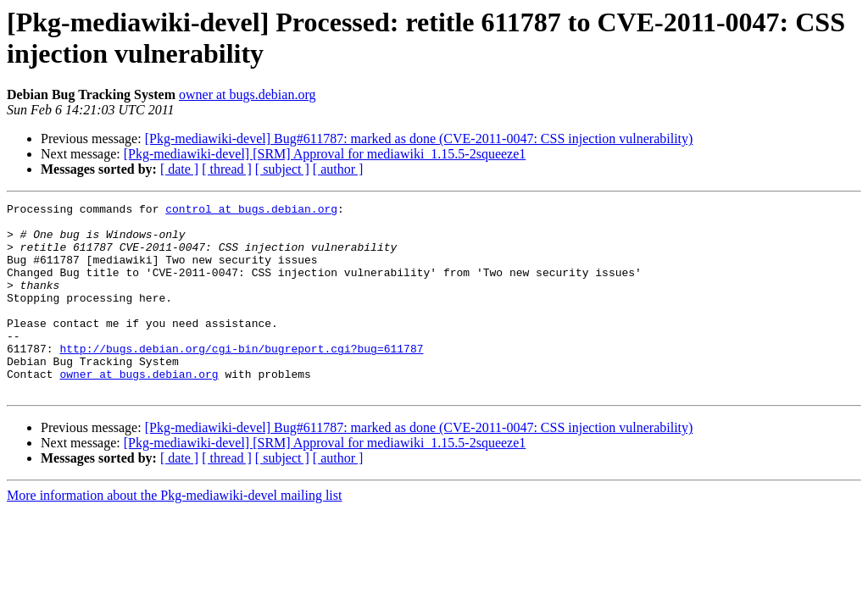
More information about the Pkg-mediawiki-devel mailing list (174, 533)
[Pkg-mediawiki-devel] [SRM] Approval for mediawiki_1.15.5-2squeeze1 (325, 154)
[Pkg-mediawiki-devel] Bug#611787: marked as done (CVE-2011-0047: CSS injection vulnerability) (419, 139)
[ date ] (179, 169)
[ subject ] (282, 169)
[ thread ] (227, 169)
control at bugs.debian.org (251, 211)
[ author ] (338, 169)
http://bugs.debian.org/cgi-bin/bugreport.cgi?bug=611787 (241, 379)
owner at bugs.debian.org (247, 94)
